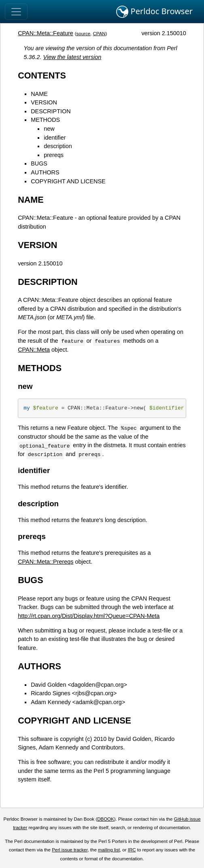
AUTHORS (45, 172)
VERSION (44, 102)
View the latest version (72, 57)
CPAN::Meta (34, 350)
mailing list (109, 850)
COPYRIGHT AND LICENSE (68, 181)
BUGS (39, 163)
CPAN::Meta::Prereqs (46, 562)
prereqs (54, 155)
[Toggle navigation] (16, 12)
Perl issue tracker (70, 850)
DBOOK (106, 819)
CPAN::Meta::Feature (46, 33)
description (58, 146)
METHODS (45, 120)
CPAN (99, 34)
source (84, 34)
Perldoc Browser (154, 12)
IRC (132, 850)
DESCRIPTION (51, 111)
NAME (39, 94)
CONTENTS (42, 75)
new (49, 129)
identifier (55, 138)
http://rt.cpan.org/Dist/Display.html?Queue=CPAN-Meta (89, 616)
